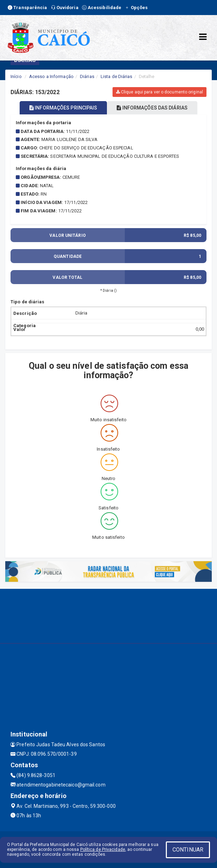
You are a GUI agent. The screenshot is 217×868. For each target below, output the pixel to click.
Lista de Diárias (117, 76)
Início (16, 76)
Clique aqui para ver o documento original (160, 92)
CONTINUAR (188, 850)
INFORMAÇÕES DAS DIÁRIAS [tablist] (152, 108)
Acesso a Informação (51, 76)
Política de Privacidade (103, 849)
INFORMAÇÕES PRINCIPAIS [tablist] (63, 108)
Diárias (87, 76)
